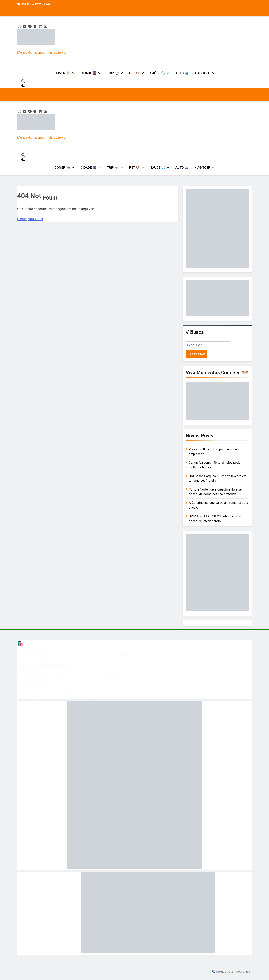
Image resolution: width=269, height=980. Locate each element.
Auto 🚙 (182, 73)
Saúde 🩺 (158, 73)
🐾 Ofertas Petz (222, 972)
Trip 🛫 (113, 73)
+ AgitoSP (203, 73)
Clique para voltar (30, 219)
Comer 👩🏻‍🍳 (62, 73)
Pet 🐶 (134, 73)
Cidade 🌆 (89, 73)
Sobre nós (243, 972)
